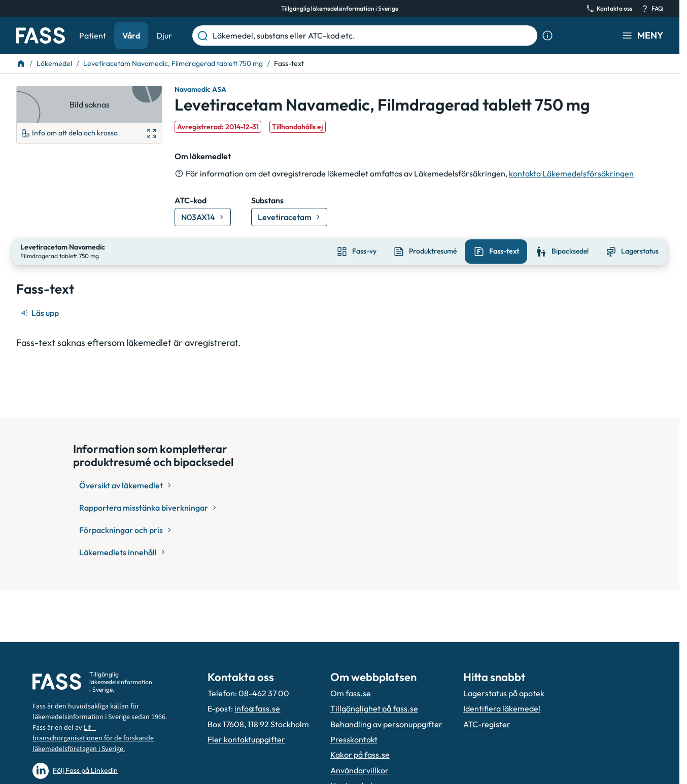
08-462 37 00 (264, 693)
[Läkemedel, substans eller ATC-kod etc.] (373, 35)
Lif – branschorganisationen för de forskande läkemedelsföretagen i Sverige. (93, 738)
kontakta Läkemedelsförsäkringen (571, 173)
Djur (164, 35)
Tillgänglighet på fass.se (374, 708)
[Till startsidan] (21, 63)
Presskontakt (354, 739)
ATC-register (487, 724)
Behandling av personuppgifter (386, 724)
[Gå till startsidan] (41, 35)
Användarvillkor (359, 770)
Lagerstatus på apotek (504, 693)
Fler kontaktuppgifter (246, 739)
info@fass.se (257, 708)
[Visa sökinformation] (547, 35)
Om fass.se (351, 693)
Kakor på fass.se (360, 755)
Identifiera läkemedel (502, 708)
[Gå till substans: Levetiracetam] (289, 217)
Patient (93, 35)
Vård (131, 35)
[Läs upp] (41, 312)
